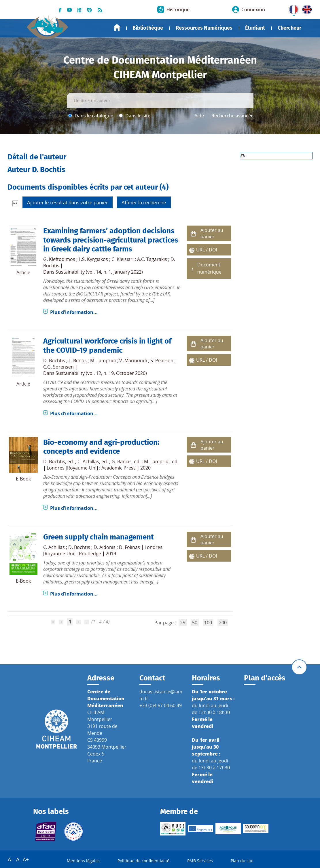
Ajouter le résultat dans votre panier (68, 202)
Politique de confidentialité (143, 861)
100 (208, 623)
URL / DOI (207, 250)
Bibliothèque (148, 28)
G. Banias (122, 461)
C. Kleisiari (123, 259)
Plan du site (242, 861)
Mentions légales (83, 861)
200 (223, 623)
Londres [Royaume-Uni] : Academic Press (91, 468)
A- (10, 859)
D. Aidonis (105, 547)
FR (292, 8)
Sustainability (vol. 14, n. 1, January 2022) (99, 272)
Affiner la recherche (144, 202)
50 (195, 623)
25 (183, 623)
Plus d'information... (74, 312)
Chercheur (289, 28)
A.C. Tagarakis (152, 259)
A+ (26, 859)
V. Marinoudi (133, 360)
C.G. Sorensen (58, 367)
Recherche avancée (232, 116)
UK (306, 8)
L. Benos (78, 360)
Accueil (117, 27)
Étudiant (255, 28)
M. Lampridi (103, 360)
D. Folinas (129, 547)
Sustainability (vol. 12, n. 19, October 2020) (101, 373)
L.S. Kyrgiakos (93, 259)
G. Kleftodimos (59, 259)
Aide (199, 116)
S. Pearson (162, 360)
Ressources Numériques (204, 28)
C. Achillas (88, 461)
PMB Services (200, 861)
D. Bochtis (54, 360)
